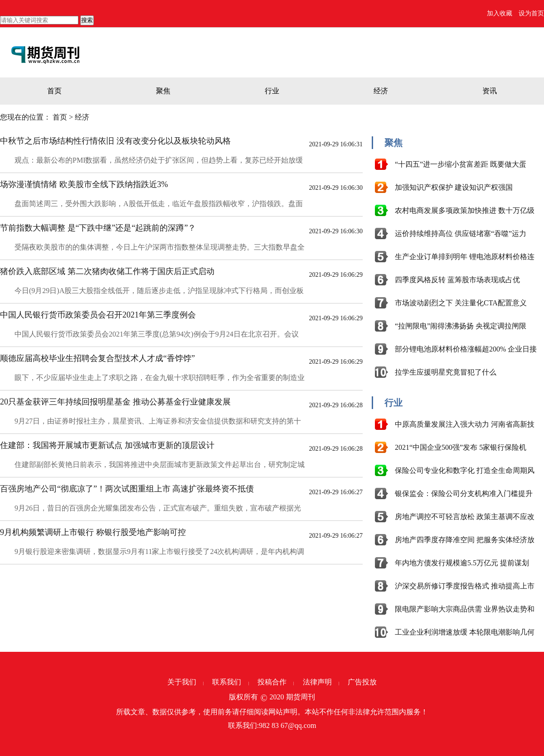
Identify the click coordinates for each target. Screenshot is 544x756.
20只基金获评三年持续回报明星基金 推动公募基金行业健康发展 (115, 402)
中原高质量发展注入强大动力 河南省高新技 (465, 424)
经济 (381, 91)
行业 (272, 91)
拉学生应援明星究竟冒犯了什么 (446, 372)
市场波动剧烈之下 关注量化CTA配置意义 (461, 303)
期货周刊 (301, 697)
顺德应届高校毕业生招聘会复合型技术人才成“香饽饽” (97, 358)
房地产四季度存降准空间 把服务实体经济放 (465, 540)
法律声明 (317, 682)
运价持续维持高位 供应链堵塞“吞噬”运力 (461, 234)
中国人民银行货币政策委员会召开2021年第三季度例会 (98, 315)
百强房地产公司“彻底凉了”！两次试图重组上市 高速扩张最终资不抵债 (127, 489)
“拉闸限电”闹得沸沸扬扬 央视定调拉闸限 (461, 326)
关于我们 (182, 682)
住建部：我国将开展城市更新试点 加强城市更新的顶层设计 (107, 445)
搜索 (87, 20)
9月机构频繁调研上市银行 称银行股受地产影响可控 (93, 532)
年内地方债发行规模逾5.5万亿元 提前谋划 (462, 563)
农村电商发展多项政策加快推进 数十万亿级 (465, 210)
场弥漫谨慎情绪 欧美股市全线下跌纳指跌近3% (84, 184)
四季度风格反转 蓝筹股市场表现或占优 (457, 280)
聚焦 (163, 91)
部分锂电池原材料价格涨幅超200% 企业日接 (466, 349)
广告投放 (362, 682)
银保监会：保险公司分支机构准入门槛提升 (464, 494)
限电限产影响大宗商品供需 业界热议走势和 (465, 609)
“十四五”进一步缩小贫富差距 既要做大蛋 (461, 164)
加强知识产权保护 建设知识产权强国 (454, 187)
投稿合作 (272, 682)
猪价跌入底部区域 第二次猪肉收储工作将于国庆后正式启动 (107, 271)
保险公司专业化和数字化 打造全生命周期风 (465, 470)
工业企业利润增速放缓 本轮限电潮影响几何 (465, 632)
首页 (54, 91)
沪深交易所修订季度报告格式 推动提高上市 (465, 586)
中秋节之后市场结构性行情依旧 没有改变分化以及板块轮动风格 (115, 141)
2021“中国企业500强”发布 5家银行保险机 (461, 447)
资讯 (490, 91)
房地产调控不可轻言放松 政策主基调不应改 (465, 517)
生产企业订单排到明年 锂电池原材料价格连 (465, 257)
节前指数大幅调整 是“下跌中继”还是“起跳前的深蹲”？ (98, 228)
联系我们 (227, 682)
